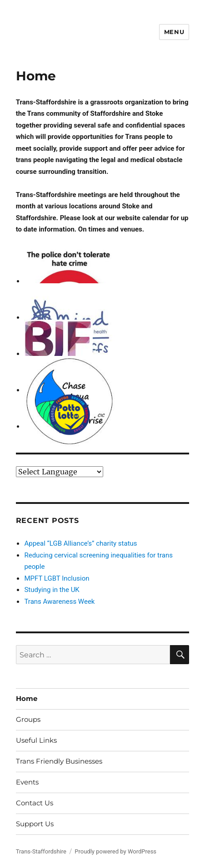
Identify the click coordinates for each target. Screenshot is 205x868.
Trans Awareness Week (59, 602)
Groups (28, 719)
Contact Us (35, 803)
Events (27, 782)
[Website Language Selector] (60, 472)
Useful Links (36, 740)
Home (27, 698)
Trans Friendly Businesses (59, 761)
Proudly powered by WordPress (115, 851)
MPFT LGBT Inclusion (57, 578)
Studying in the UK (52, 590)
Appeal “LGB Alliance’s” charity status (80, 543)
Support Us (35, 824)
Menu (174, 32)
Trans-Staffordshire (41, 851)
